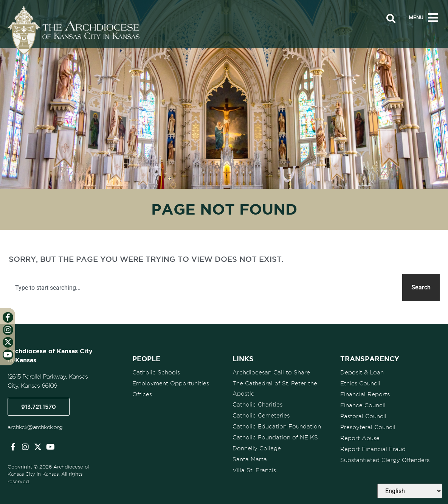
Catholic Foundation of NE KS (275, 438)
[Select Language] (410, 491)
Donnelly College (257, 448)
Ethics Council (360, 383)
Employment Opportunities (171, 383)
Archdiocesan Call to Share (271, 373)
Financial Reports (365, 394)
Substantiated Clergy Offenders (385, 460)
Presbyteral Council (368, 427)
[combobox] (204, 288)
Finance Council (363, 405)
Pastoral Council (363, 416)
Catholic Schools (156, 373)
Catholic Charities (257, 405)
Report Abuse (360, 438)
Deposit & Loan (362, 373)
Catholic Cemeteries (261, 416)
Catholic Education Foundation (277, 427)
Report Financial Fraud (373, 449)
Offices (142, 394)
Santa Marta (250, 459)
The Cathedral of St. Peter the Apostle (275, 389)
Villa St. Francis (254, 470)
